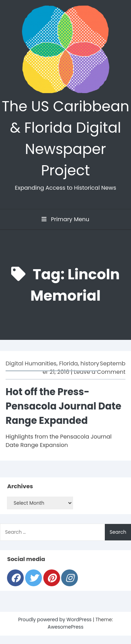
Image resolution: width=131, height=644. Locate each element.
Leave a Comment (100, 372)
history (90, 363)
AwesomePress (65, 627)
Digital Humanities (31, 363)
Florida (68, 363)
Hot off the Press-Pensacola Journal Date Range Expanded (63, 406)
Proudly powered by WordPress (56, 620)
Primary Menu (65, 219)
